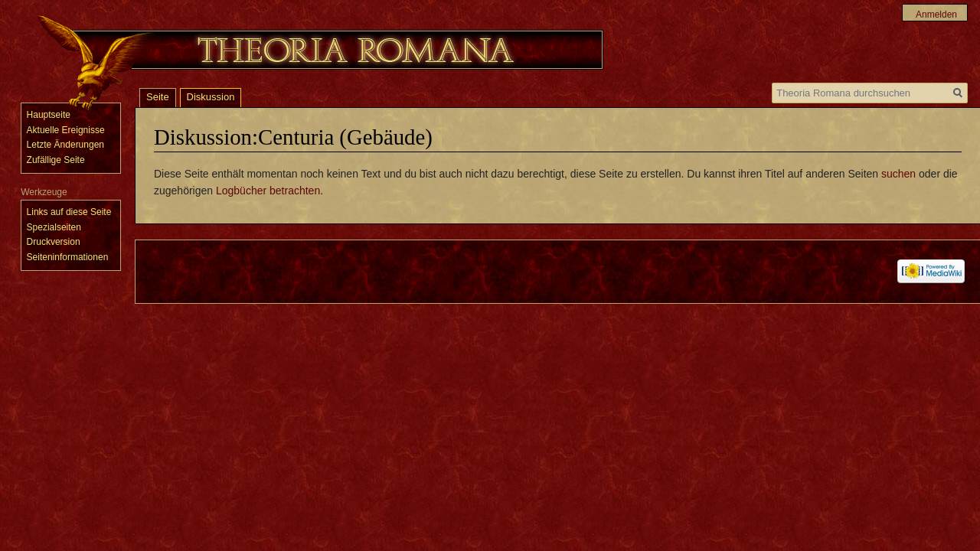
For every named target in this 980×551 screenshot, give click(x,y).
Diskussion (211, 97)
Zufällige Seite (56, 160)
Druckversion (54, 242)
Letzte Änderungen (65, 145)
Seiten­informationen (68, 257)
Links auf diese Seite (69, 212)
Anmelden (936, 15)
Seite (158, 97)
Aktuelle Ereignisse (66, 130)
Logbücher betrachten (268, 191)
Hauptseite (49, 115)
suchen (898, 174)
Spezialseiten (54, 227)
